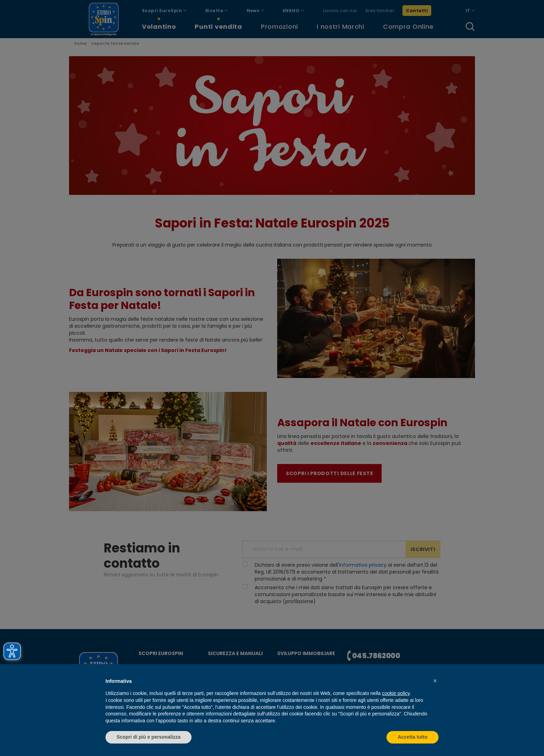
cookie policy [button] (396, 693)
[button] (435, 681)
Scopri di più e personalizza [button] (148, 737)
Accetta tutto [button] (413, 737)
